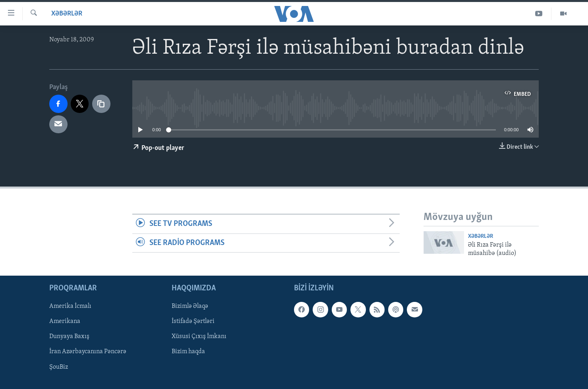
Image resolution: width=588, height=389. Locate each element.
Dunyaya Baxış (69, 337)
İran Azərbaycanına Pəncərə (88, 352)
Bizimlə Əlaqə (190, 306)
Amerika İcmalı (70, 306)
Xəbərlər (67, 14)
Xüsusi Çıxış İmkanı (199, 337)
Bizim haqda (188, 352)
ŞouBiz (59, 367)
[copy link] (101, 104)
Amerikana (65, 321)
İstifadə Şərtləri (193, 321)
